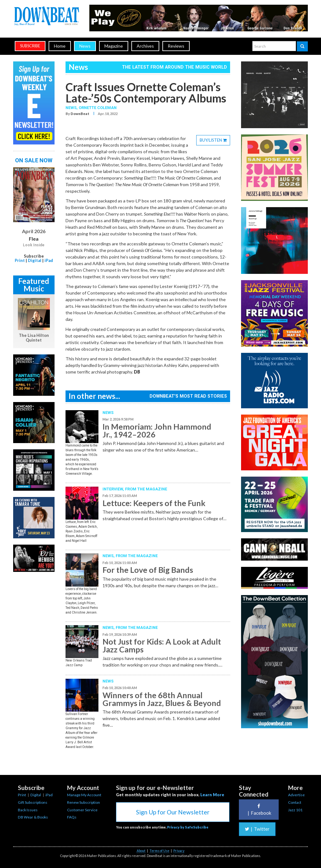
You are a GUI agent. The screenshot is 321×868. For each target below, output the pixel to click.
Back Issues (28, 810)
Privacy (179, 851)
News (85, 46)
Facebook (259, 810)
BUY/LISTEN (215, 141)
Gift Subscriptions (33, 802)
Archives (145, 46)
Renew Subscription (84, 802)
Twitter (257, 829)
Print (20, 260)
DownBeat (80, 114)
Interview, (114, 489)
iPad (49, 260)
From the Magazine (146, 489)
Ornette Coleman (98, 108)
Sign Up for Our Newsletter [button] (173, 812)
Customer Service (82, 810)
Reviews (176, 46)
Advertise (296, 795)
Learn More (212, 795)
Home (60, 46)
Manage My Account (84, 795)
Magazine (114, 46)
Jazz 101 (295, 810)
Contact (295, 802)
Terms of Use (159, 851)
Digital (35, 260)
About (141, 851)
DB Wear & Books (33, 817)
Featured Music (34, 285)
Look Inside (34, 245)
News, (72, 108)
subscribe (30, 46)
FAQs (72, 817)
